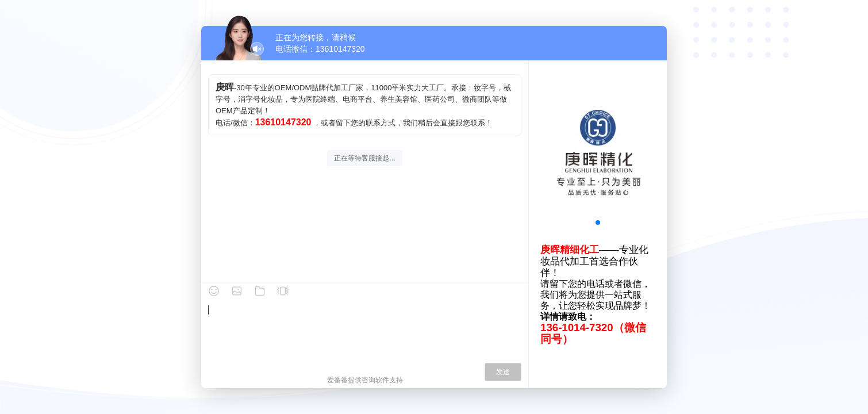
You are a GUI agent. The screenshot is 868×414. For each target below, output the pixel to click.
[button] (598, 223)
